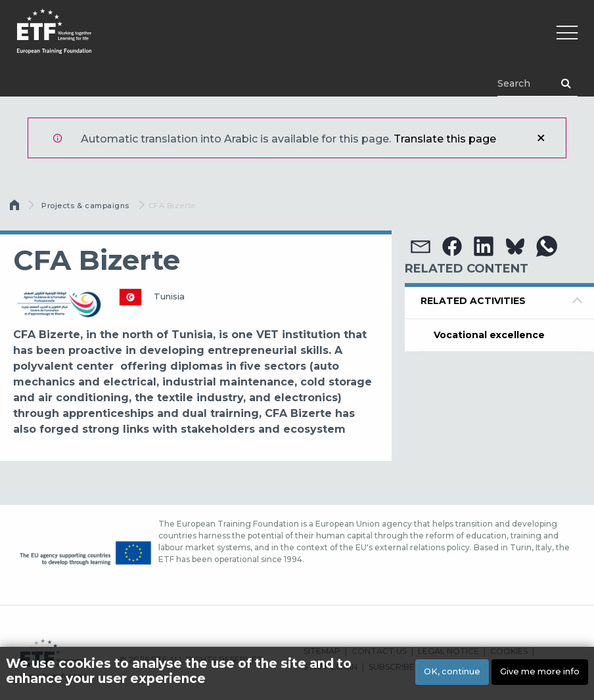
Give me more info (540, 674)
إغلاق (541, 138)
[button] (421, 246)
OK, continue (452, 674)
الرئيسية (16, 208)
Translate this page (445, 139)
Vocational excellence (489, 335)
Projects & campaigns (85, 206)
